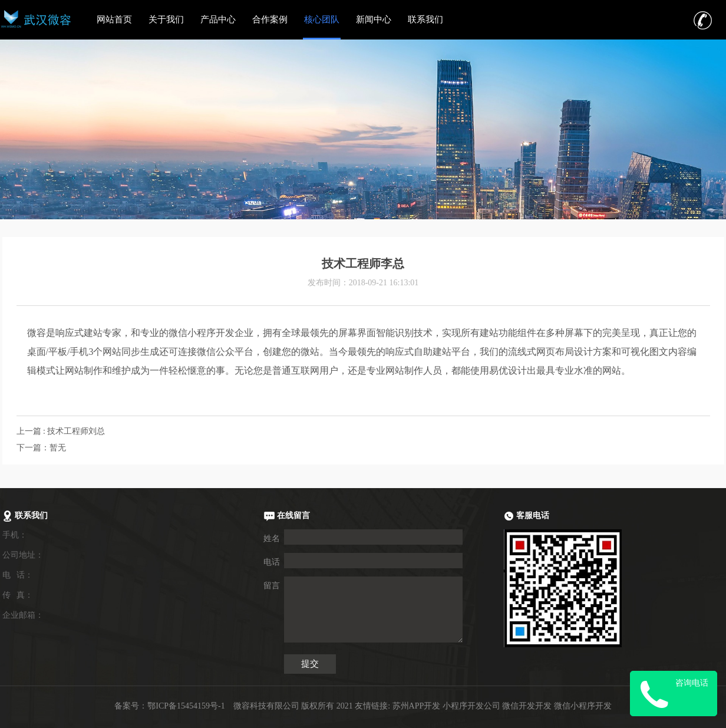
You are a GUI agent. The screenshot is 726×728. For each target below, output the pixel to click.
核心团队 (322, 19)
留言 (272, 586)
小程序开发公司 (471, 706)
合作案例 (270, 19)
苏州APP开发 (417, 706)
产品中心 (218, 19)
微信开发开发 (527, 706)
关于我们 (166, 19)
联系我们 (425, 19)
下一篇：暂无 (41, 448)
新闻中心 (374, 19)
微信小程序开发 (583, 706)
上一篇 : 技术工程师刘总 (61, 431)
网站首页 (114, 19)
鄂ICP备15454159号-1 (186, 706)
